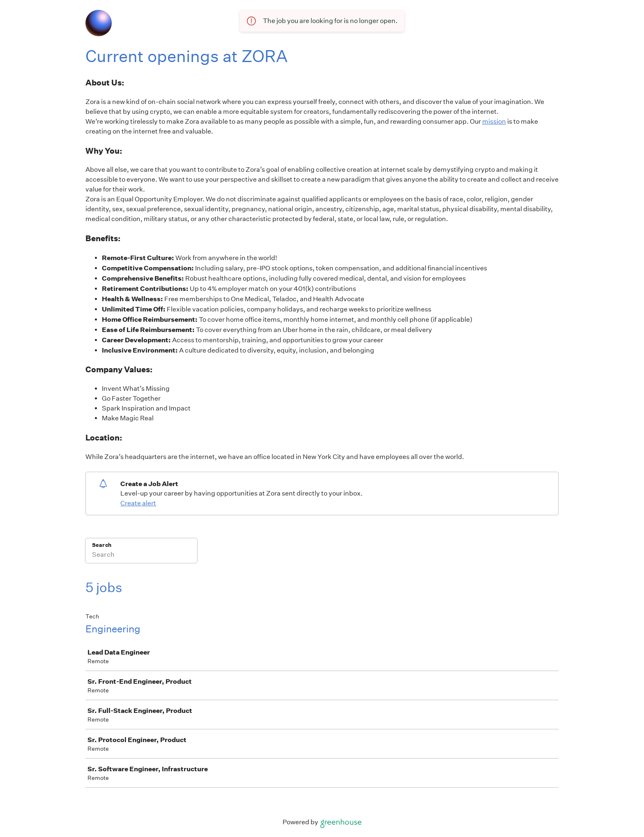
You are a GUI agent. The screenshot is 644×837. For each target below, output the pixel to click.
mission (494, 121)
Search (102, 545)
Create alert (138, 503)
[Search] (141, 556)
